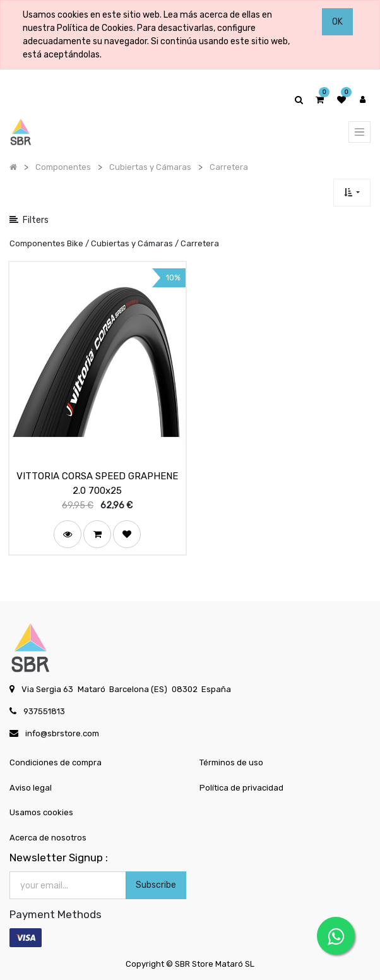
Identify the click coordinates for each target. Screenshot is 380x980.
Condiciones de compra (56, 762)
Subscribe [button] (156, 885)
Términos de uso (231, 762)
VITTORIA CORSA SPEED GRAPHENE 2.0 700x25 (97, 483)
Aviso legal (31, 788)
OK (337, 22)
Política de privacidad (241, 788)
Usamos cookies (41, 812)
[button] (352, 192)
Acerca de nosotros (48, 838)
